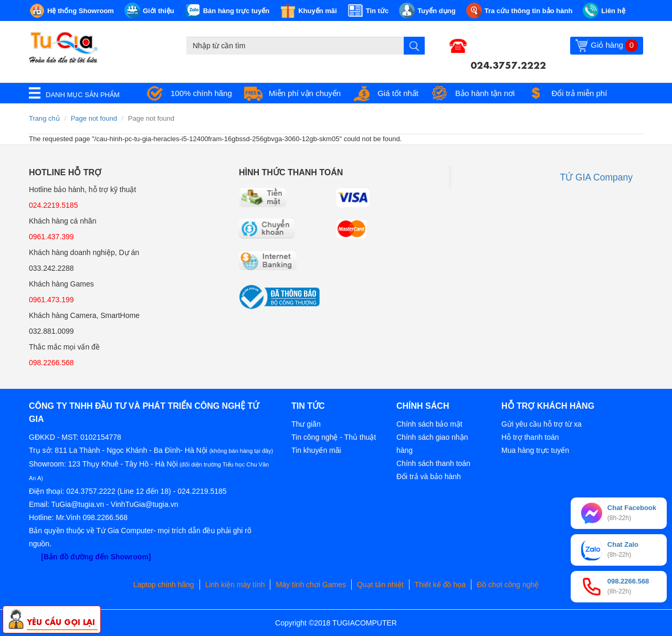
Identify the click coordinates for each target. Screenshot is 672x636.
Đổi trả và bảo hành (429, 476)
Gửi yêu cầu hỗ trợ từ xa (542, 424)
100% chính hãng (201, 93)
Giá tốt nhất (398, 93)
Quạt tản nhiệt (380, 585)
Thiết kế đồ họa (440, 585)
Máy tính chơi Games (311, 585)
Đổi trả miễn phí (579, 93)
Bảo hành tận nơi (485, 93)
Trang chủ (44, 118)
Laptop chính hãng (164, 585)
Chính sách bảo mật (429, 424)
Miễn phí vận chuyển (305, 93)
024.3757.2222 (508, 64)
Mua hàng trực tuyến (535, 450)
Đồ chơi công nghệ (508, 585)
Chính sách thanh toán (433, 463)
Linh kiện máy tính (235, 585)
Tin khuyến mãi (316, 450)
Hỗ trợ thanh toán (530, 437)
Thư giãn (306, 424)
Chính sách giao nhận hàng (432, 444)
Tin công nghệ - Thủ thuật (334, 437)
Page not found (94, 118)
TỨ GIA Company (597, 177)
